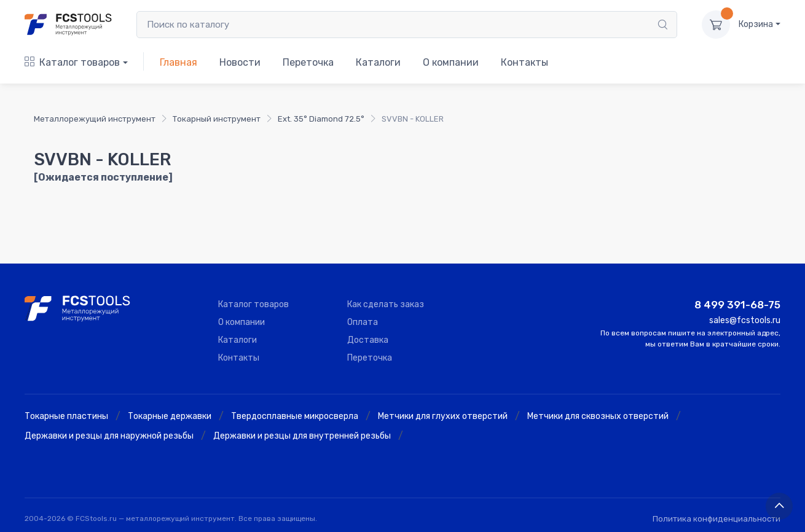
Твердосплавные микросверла (295, 416)
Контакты (524, 62)
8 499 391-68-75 (737, 305)
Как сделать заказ (386, 304)
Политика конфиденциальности (717, 519)
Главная (179, 62)
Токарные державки (170, 416)
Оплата (363, 322)
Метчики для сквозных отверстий (598, 416)
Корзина (756, 24)
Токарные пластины (66, 416)
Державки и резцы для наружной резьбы (109, 436)
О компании (451, 62)
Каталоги (378, 62)
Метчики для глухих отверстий (443, 416)
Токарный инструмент (217, 119)
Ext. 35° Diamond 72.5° (321, 119)
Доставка (368, 340)
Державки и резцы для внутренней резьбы (302, 436)
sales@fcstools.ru (745, 320)
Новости (240, 62)
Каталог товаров (72, 62)
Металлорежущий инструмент (95, 119)
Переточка (308, 62)
